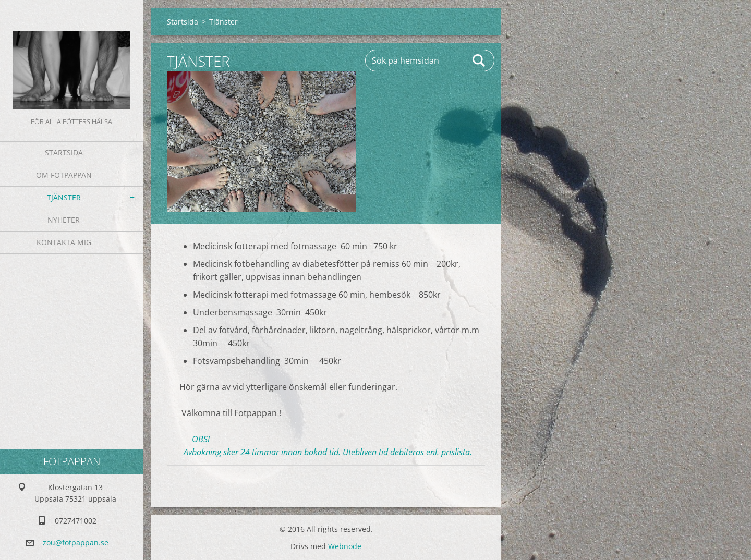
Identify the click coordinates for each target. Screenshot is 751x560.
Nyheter (64, 220)
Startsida (64, 153)
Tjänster (64, 197)
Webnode (345, 546)
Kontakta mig (64, 242)
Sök (479, 60)
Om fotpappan (64, 175)
